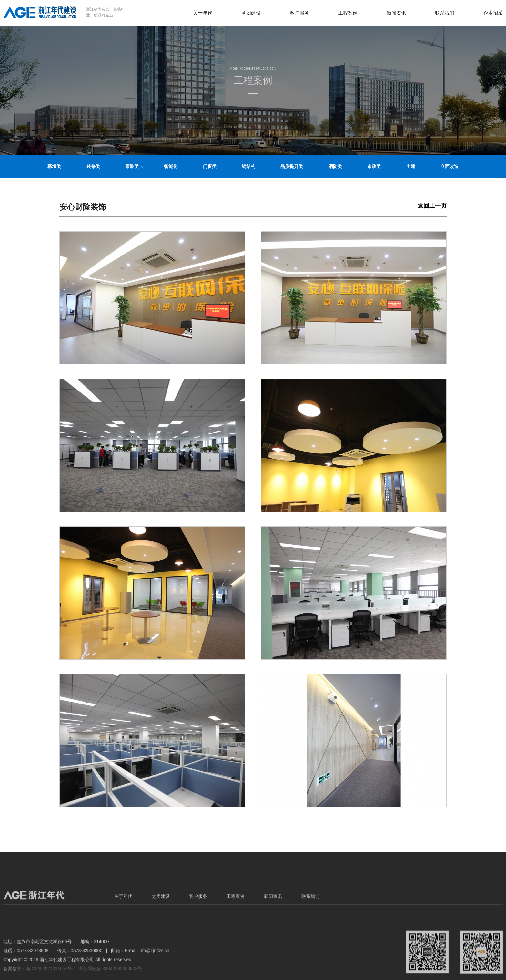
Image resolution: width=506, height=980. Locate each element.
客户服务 (299, 13)
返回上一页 (432, 206)
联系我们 (445, 13)
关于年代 (203, 13)
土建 (411, 166)
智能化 (171, 166)
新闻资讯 (396, 13)
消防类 (335, 166)
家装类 (132, 166)
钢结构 (248, 166)
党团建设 (251, 13)
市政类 (374, 166)
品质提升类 (292, 166)
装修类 (93, 166)
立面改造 (450, 166)
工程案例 (348, 13)
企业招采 (493, 13)
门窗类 (210, 166)
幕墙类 (54, 166)
